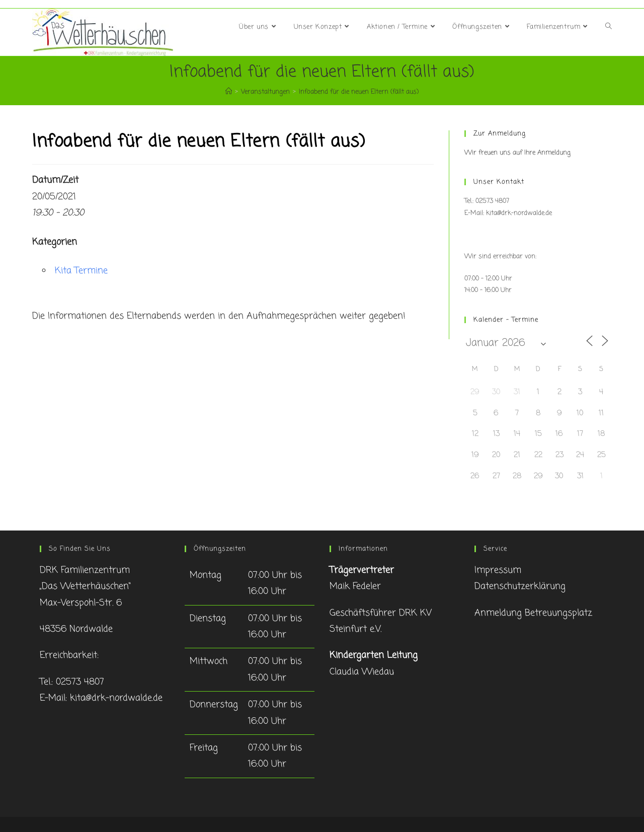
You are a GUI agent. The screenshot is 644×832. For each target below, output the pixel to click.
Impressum (498, 570)
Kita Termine (81, 271)
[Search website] (609, 27)
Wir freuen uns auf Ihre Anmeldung (517, 153)
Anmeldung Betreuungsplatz (533, 613)
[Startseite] (229, 92)
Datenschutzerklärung (520, 586)
